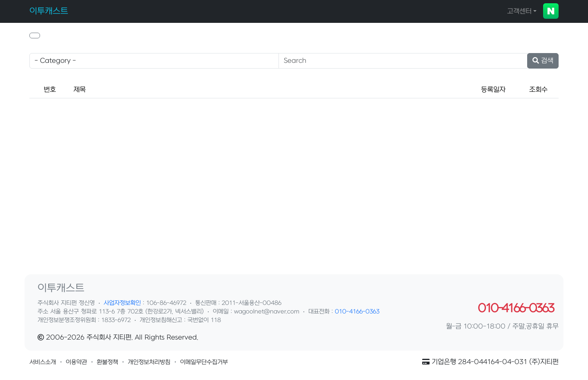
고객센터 (519, 11)
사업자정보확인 (122, 303)
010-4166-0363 (357, 312)
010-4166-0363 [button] (516, 309)
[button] (35, 36)
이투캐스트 (49, 11)
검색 (543, 61)
